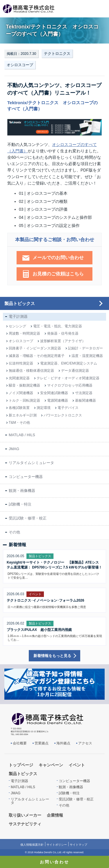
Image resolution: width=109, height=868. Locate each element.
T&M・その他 (19, 423)
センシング (17, 326)
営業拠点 (42, 743)
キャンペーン (51, 765)
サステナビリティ (25, 824)
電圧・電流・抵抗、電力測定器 (58, 326)
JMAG (14, 449)
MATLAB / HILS (22, 435)
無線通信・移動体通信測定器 (31, 371)
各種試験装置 (19, 408)
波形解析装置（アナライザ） (63, 341)
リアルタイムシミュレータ (31, 463)
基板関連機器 (85, 400)
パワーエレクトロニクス (63, 415)
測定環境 (44, 408)
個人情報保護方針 (32, 845)
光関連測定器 (19, 378)
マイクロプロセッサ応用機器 (70, 385)
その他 (14, 532)
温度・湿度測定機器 (87, 356)
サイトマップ (78, 845)
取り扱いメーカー (25, 815)
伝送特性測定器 (21, 363)
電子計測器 (18, 316)
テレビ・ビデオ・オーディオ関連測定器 (68, 378)
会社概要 (20, 743)
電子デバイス (68, 408)
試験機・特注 (20, 504)
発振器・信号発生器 (63, 333)
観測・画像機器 (22, 491)
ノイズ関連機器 (21, 393)
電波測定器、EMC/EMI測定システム (68, 363)
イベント (77, 765)
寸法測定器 (84, 393)
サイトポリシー (57, 845)
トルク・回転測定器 (24, 400)
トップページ (21, 765)
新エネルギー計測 (23, 415)
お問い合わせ (54, 862)
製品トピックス (20, 303)
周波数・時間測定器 (24, 333)
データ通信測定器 (75, 371)
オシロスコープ (20, 65)
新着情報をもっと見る (52, 656)
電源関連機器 (58, 400)
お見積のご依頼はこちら (58, 274)
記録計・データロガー (85, 348)
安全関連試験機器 (54, 393)
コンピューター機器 (26, 477)
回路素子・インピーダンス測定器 (35, 348)
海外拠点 (63, 743)
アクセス (85, 743)
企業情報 (55, 815)
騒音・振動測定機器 (24, 385)
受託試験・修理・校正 (28, 518)
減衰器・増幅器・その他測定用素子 (37, 356)
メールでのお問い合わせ (58, 258)
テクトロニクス (57, 54)
